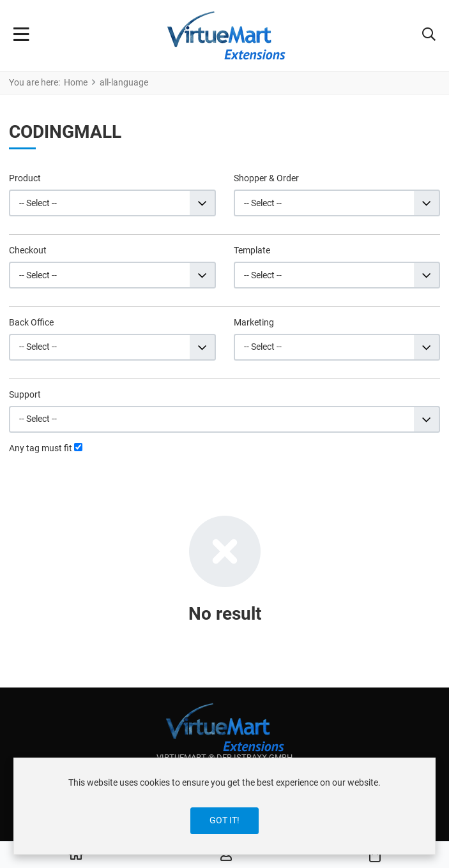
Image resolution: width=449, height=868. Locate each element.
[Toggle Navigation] (21, 36)
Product (25, 178)
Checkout (28, 250)
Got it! (225, 820)
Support (25, 394)
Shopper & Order (266, 178)
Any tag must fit (41, 448)
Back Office (31, 322)
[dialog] (225, 806)
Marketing (254, 322)
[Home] (76, 855)
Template (252, 250)
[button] (429, 36)
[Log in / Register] (226, 855)
